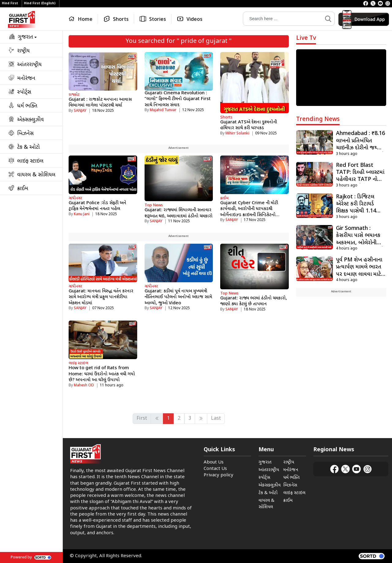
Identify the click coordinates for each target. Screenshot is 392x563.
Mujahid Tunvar (163, 110)
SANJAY (80, 111)
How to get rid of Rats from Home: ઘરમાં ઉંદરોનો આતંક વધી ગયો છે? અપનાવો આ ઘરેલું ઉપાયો (102, 374)
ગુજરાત (265, 462)
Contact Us (215, 469)
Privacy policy (219, 475)
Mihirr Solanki (237, 133)
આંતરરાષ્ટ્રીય (269, 470)
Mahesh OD (84, 385)
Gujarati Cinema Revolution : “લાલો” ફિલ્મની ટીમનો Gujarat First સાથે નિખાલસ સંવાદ (178, 99)
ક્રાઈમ (224, 198)
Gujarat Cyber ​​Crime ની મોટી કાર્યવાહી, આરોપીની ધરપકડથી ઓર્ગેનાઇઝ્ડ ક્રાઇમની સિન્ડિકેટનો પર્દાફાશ (249, 212)
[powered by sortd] (372, 556)
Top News (154, 205)
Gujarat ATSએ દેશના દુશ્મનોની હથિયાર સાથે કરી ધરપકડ (249, 125)
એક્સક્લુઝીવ (269, 485)
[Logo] (22, 19)
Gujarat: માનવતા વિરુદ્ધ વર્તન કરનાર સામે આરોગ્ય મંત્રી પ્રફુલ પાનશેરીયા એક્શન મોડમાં (101, 297)
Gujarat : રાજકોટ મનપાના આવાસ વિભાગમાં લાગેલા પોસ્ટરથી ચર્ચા (100, 103)
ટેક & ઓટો (268, 493)
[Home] (82, 19)
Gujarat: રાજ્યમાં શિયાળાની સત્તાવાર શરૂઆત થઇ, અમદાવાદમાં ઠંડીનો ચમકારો (179, 213)
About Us (214, 462)
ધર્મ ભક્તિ (291, 478)
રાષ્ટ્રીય (289, 462)
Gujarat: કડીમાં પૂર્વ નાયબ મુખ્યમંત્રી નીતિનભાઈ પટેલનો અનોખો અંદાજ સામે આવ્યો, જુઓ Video (178, 297)
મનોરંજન (291, 470)
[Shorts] (116, 19)
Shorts (226, 117)
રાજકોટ (74, 95)
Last (216, 419)
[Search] (283, 19)
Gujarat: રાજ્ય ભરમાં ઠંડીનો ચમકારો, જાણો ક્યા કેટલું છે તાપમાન (254, 301)
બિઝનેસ (290, 485)
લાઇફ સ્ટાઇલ (78, 363)
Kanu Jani (82, 214)
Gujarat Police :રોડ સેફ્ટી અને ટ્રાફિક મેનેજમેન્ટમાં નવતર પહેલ (97, 206)
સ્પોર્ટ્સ (264, 478)
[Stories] (153, 19)
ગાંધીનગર (75, 198)
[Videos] (190, 19)
